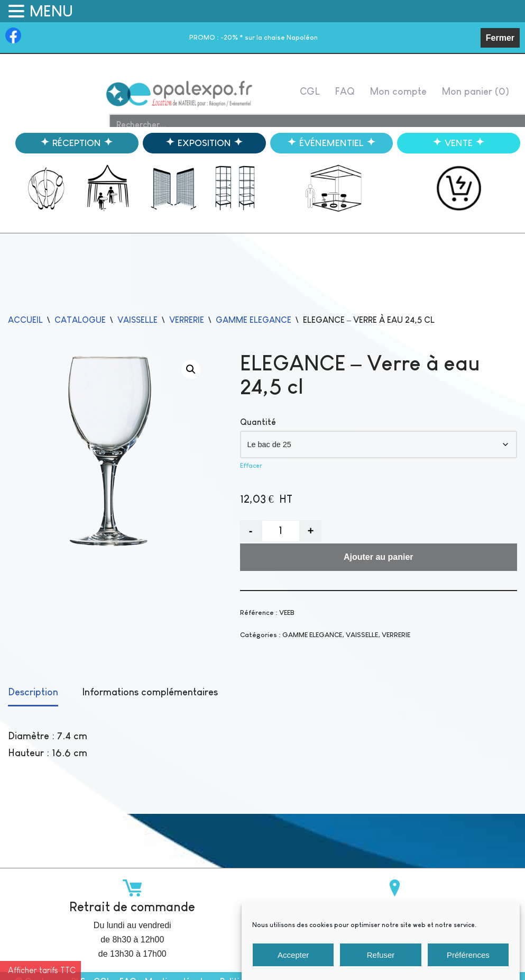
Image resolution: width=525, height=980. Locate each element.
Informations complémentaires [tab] (150, 692)
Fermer (500, 38)
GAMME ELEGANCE (254, 320)
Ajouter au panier (379, 557)
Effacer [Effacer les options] (251, 466)
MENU (51, 11)
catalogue (80, 320)
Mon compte (398, 91)
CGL (310, 91)
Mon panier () (475, 91)
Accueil (25, 320)
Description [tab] (33, 692)
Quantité (258, 422)
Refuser (381, 967)
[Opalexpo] (180, 94)
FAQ (345, 91)
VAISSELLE (137, 320)
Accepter (293, 967)
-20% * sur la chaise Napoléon (254, 37)
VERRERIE (187, 320)
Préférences (468, 967)
